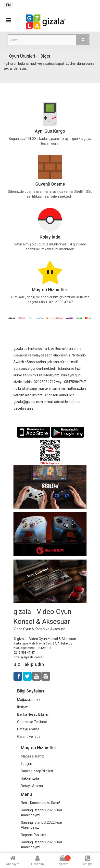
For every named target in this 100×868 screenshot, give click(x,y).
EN (8, 5)
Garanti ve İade (29, 737)
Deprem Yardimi (33, 835)
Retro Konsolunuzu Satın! (40, 803)
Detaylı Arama (28, 729)
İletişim (23, 707)
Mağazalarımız (29, 700)
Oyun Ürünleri (22, 56)
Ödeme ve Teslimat (32, 722)
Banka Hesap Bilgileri (33, 714)
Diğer (45, 56)
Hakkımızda (30, 778)
